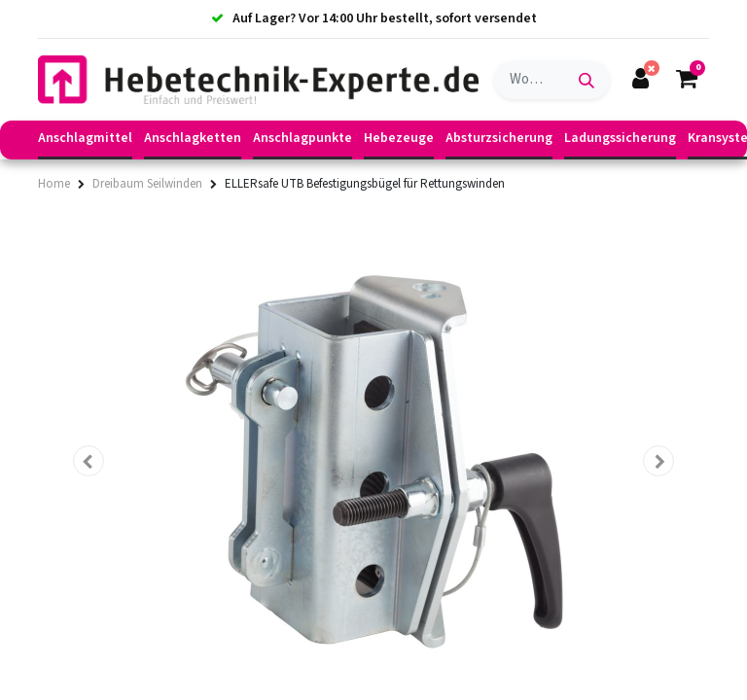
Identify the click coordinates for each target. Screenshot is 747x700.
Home (54, 184)
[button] (89, 461)
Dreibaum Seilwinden (147, 184)
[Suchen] (587, 80)
